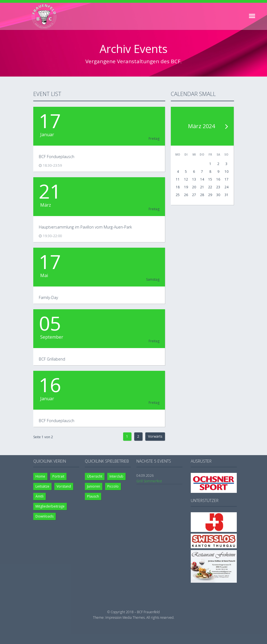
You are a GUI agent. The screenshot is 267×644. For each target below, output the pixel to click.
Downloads (44, 516)
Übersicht (95, 476)
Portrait (58, 476)
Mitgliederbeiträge (50, 506)
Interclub (116, 476)
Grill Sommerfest (149, 481)
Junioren (94, 486)
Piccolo (113, 486)
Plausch (93, 496)
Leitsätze (42, 486)
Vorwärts (155, 436)
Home (40, 476)
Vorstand (64, 486)
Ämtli (40, 496)
